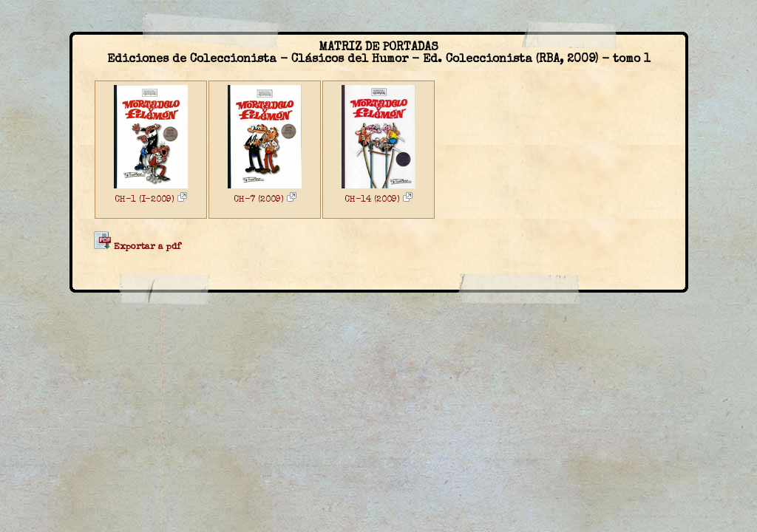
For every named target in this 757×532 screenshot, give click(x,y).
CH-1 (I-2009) (151, 200)
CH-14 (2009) (378, 200)
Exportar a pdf (137, 248)
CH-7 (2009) (265, 200)
